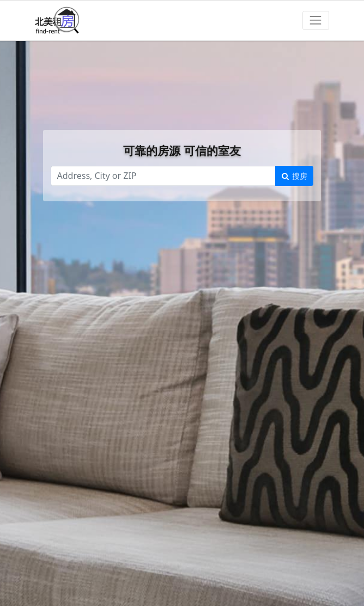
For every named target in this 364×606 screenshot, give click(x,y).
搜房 (295, 176)
